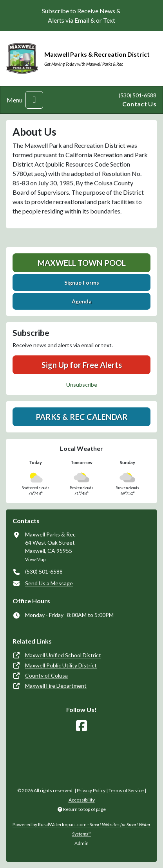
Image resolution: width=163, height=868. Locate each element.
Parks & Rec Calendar (82, 417)
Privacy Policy (91, 790)
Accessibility (82, 800)
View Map (35, 559)
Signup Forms (82, 282)
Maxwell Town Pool (82, 263)
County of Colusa (46, 675)
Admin (81, 843)
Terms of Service (126, 790)
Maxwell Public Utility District (61, 665)
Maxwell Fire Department (56, 686)
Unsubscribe (82, 385)
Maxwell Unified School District (63, 655)
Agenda (82, 301)
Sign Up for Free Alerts (82, 365)
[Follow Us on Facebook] (81, 726)
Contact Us (139, 104)
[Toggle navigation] (34, 100)
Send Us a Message (49, 583)
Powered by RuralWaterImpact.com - (81, 829)
